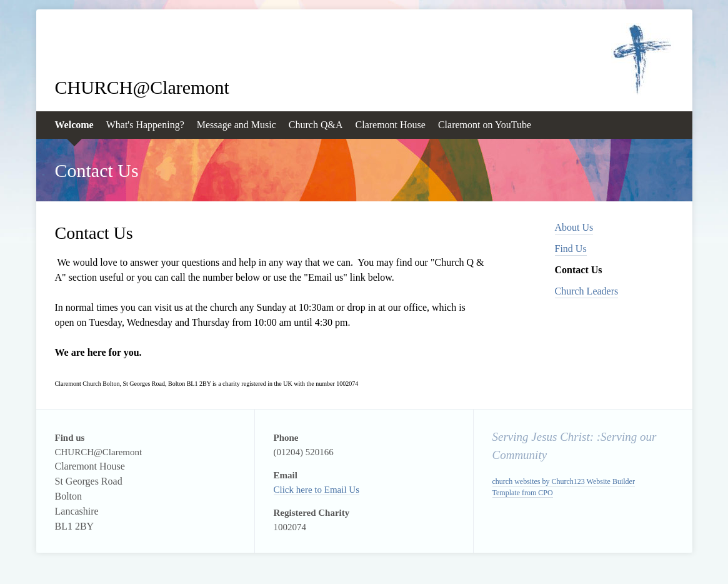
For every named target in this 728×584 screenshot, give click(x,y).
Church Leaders (587, 291)
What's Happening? (145, 125)
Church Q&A (316, 125)
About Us (574, 227)
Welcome (74, 125)
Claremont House (391, 125)
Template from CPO (523, 493)
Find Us (571, 249)
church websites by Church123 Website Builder (564, 481)
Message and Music (237, 125)
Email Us (342, 490)
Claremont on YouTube (485, 125)
